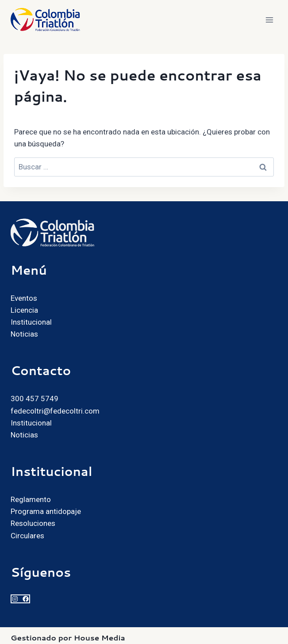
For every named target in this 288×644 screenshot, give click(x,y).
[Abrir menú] (269, 20)
